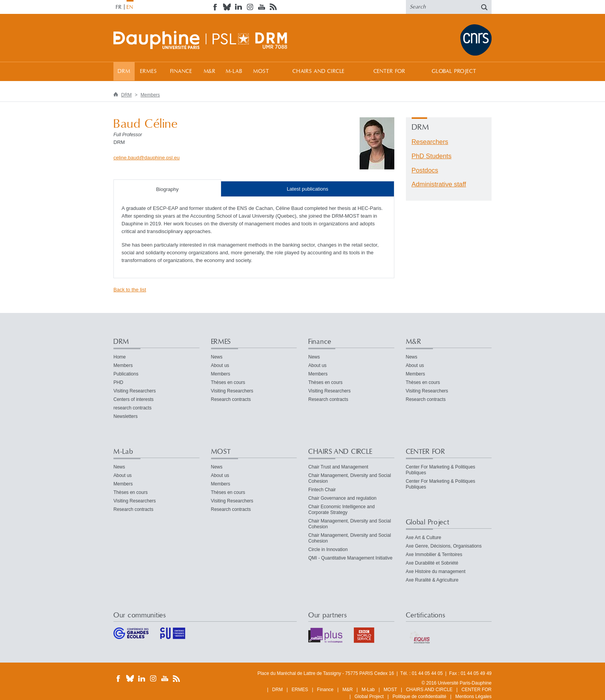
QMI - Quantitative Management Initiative (350, 558)
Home (120, 357)
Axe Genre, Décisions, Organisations (444, 546)
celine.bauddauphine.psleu (147, 158)
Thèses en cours (228, 382)
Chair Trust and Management (338, 467)
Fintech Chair (322, 490)
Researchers (430, 142)
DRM (124, 71)
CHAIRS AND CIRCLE (319, 71)
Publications (126, 374)
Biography (167, 189)
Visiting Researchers (135, 391)
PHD (118, 382)
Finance (181, 71)
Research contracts (231, 399)
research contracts (133, 408)
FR (119, 7)
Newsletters (126, 416)
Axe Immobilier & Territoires (434, 555)
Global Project (454, 71)
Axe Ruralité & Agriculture (432, 580)
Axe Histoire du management (436, 571)
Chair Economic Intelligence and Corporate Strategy (341, 510)
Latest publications (308, 189)
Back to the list (130, 290)
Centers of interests (134, 399)
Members (150, 95)
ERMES (148, 71)
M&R (210, 71)
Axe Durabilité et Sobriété (432, 563)
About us (220, 365)
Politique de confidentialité (419, 697)
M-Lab (234, 71)
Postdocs (425, 170)
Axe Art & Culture (424, 538)
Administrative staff (439, 184)
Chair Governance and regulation (342, 498)
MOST (261, 71)
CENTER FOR (390, 71)
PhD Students (432, 156)
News (217, 357)
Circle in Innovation (328, 550)
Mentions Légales (473, 697)
